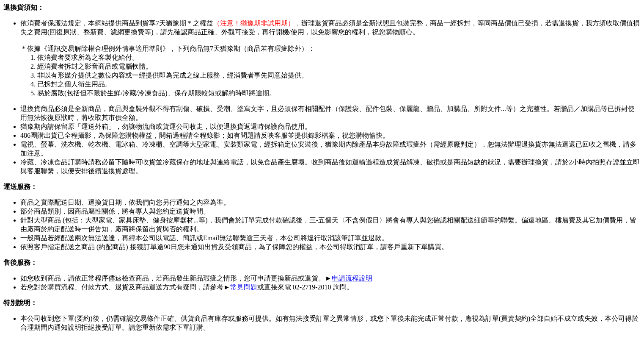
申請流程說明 (352, 278)
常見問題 (244, 287)
